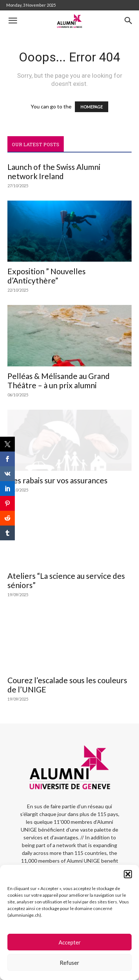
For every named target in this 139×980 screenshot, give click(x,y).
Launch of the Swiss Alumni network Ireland (54, 171)
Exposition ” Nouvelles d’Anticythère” (47, 276)
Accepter (70, 942)
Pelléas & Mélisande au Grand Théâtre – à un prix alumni (59, 380)
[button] (128, 874)
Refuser (69, 963)
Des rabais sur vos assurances (57, 480)
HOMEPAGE (92, 107)
